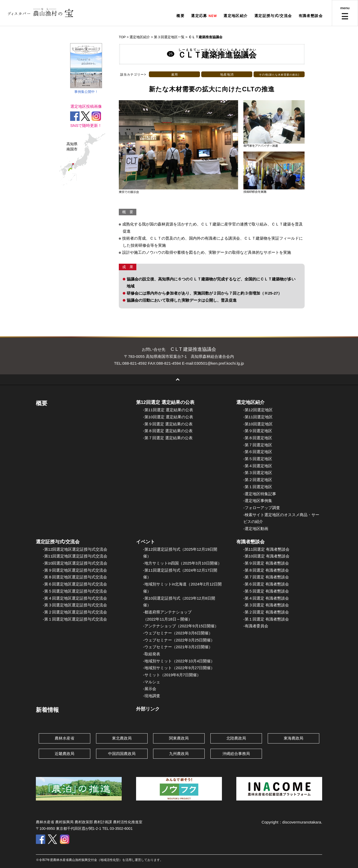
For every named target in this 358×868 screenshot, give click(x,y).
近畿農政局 (65, 754)
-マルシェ (152, 682)
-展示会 (150, 689)
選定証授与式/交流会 (273, 16)
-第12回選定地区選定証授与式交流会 (75, 549)
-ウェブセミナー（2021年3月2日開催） (178, 647)
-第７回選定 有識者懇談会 (266, 577)
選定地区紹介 (236, 16)
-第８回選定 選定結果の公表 (168, 431)
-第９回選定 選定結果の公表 (168, 424)
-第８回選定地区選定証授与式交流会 (75, 577)
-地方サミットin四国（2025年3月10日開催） (182, 563)
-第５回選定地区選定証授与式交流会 (75, 591)
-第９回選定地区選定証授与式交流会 (75, 570)
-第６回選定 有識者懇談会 (266, 584)
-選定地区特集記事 (260, 494)
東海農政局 (293, 738)
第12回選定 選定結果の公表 (165, 402)
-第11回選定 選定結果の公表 (168, 410)
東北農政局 (122, 738)
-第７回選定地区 (258, 445)
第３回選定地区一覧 (169, 37)
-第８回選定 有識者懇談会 (266, 570)
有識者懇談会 (311, 16)
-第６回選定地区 (258, 452)
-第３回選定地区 (258, 473)
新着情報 (47, 710)
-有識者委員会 (256, 626)
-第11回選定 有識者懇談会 (266, 549)
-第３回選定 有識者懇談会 (266, 605)
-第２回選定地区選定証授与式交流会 (75, 612)
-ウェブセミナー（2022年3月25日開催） (179, 640)
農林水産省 (65, 738)
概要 (180, 16)
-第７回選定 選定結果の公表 (168, 438)
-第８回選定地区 (258, 438)
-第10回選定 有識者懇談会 (266, 556)
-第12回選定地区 (258, 410)
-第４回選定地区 (258, 466)
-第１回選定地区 (258, 487)
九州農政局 (179, 754)
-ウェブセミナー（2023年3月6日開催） (178, 633)
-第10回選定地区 (258, 424)
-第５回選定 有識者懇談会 (266, 591)
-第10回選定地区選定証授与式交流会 (75, 563)
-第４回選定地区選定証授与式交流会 (75, 598)
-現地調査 (152, 696)
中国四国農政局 (122, 754)
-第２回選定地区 (258, 480)
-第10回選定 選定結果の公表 (168, 417)
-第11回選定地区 (258, 417)
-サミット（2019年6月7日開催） (172, 675)
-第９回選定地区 (258, 431)
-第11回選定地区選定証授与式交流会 (75, 556)
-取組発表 (152, 654)
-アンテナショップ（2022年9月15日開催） (181, 626)
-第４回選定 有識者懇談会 (266, 598)
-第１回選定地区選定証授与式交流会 (75, 619)
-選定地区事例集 (258, 501)
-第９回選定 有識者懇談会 (266, 563)
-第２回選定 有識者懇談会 (266, 612)
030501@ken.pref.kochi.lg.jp (219, 363)
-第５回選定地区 (258, 459)
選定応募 (199, 16)
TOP (122, 37)
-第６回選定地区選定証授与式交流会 (75, 584)
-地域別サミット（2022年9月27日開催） (179, 668)
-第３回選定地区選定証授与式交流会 (75, 605)
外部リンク (148, 709)
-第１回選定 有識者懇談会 (266, 619)
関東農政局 (179, 738)
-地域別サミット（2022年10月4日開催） (179, 661)
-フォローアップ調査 (262, 508)
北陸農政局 (236, 738)
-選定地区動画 (256, 529)
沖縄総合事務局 (236, 754)
